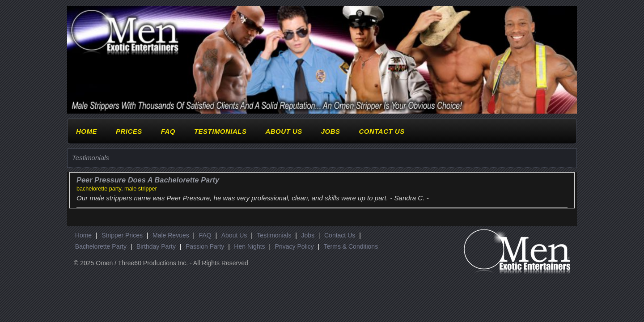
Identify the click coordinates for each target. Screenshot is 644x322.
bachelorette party (99, 189)
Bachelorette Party (101, 246)
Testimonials (220, 131)
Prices (129, 131)
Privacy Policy (294, 246)
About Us (284, 131)
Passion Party (205, 246)
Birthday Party (156, 246)
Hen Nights (249, 246)
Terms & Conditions (351, 246)
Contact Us (381, 131)
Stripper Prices (122, 235)
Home (87, 131)
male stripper (141, 189)
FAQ (168, 131)
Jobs (331, 131)
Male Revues (171, 235)
